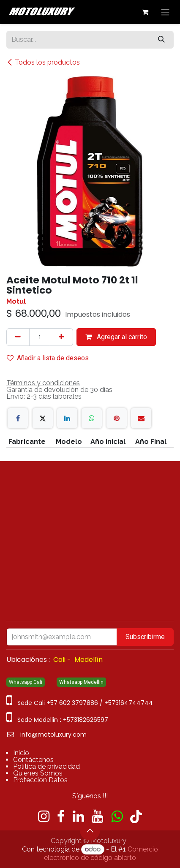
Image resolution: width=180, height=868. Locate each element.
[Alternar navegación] (165, 12)
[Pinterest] (117, 418)
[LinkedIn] (67, 418)
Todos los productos (43, 62)
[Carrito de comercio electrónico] (145, 12)
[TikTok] (136, 816)
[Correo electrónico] (141, 418)
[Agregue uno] (61, 337)
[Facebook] (18, 418)
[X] (43, 418)
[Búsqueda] (161, 40)
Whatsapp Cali (26, 682)
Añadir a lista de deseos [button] (48, 358)
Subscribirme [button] (145, 637)
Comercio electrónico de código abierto (101, 853)
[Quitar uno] (18, 337)
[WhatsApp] (92, 418)
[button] (90, 830)
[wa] (117, 816)
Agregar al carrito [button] (116, 337)
